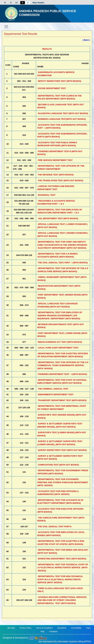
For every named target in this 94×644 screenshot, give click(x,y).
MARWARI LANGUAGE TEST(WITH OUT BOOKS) (62, 119)
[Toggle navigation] (6, 27)
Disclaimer (62, 628)
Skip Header (38, 3)
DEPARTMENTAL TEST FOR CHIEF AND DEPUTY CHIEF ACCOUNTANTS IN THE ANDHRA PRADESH (62, 245)
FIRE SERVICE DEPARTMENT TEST (55, 160)
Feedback (53, 632)
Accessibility (76, 628)
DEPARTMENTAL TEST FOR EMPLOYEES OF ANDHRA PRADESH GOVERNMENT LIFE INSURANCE (60, 315)
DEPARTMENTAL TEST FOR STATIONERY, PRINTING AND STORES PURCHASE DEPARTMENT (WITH (63, 482)
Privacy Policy (26, 628)
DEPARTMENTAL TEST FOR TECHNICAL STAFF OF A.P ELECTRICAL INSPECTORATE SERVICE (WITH (63, 568)
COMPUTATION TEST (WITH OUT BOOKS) (58, 465)
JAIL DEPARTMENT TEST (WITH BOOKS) (58, 218)
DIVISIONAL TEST (47, 195)
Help (42, 632)
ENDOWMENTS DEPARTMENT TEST (56, 394)
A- (5, 3)
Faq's (89, 628)
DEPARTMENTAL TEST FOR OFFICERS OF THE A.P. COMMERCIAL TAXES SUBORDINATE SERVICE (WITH (63, 365)
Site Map (11, 628)
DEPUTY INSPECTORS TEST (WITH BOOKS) (60, 81)
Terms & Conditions (44, 628)
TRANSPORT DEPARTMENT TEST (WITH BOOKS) (62, 400)
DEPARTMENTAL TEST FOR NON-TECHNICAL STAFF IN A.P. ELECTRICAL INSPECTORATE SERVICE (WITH (60, 579)
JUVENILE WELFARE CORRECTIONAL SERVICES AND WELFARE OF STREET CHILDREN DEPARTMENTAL (62, 600)
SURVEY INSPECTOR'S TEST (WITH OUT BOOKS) (62, 450)
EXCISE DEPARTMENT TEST (52, 88)
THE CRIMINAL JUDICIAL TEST (53, 389)
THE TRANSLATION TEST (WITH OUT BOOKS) (60, 180)
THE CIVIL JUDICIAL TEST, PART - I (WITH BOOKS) (63, 263)
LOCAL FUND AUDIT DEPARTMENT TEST (58, 348)
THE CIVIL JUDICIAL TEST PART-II (55, 527)
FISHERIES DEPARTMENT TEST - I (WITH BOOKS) (62, 374)
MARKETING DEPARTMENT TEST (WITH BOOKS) (62, 559)
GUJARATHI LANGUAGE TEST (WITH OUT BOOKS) (63, 113)
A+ (17, 3)
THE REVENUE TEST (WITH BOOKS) (56, 175)
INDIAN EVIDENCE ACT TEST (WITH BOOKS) (60, 342)
